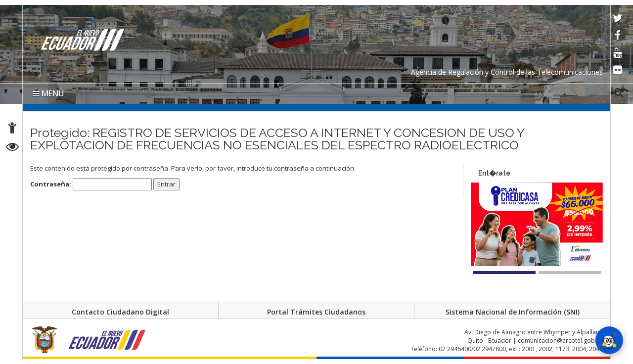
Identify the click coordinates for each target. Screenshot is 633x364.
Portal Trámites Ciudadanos (316, 312)
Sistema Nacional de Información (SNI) (513, 312)
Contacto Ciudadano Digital (120, 312)
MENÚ (48, 93)
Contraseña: (91, 184)
